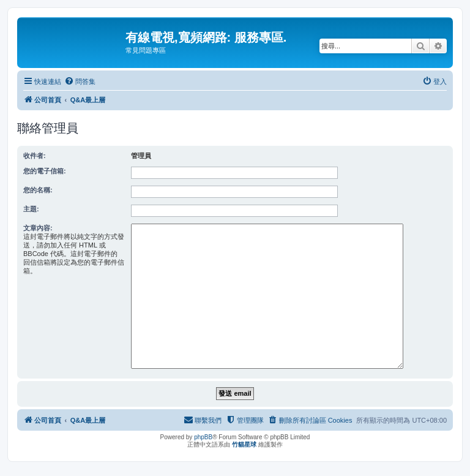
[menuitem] (80, 81)
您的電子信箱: (45, 171)
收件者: (35, 156)
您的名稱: (38, 190)
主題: (31, 209)
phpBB (203, 437)
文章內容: (38, 228)
